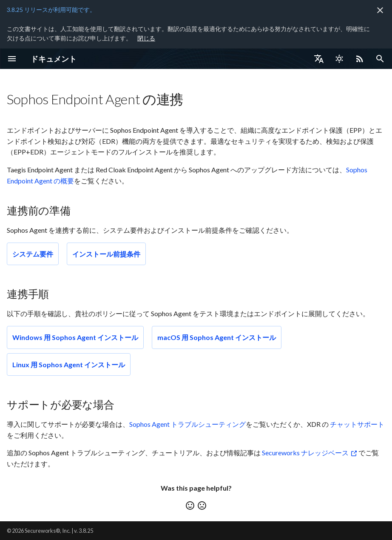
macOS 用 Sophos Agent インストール (217, 337)
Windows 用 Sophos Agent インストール (75, 337)
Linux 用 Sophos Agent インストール (69, 364)
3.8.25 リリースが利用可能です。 (51, 10)
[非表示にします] (380, 10)
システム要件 (33, 254)
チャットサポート (357, 424)
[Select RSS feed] (360, 59)
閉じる (146, 38)
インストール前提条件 (106, 254)
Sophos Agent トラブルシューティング (187, 424)
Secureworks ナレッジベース (305, 453)
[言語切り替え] (319, 59)
